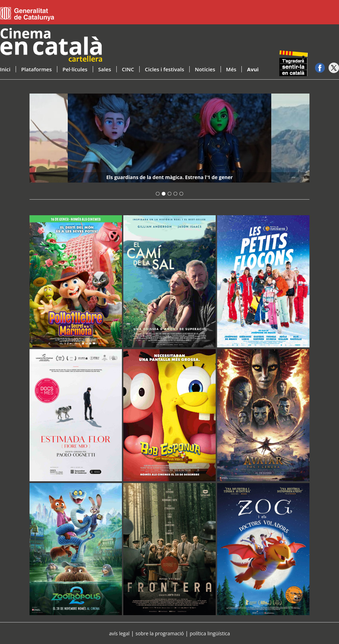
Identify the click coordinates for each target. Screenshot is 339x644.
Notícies (205, 69)
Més (231, 69)
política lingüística (210, 633)
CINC (128, 69)
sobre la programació (160, 633)
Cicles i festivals (164, 69)
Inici (5, 69)
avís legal (119, 633)
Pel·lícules (75, 69)
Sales (105, 69)
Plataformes (36, 69)
